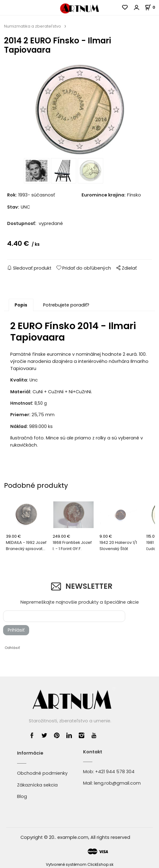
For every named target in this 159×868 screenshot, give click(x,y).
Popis (21, 305)
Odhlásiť (12, 648)
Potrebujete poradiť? (66, 305)
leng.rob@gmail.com (117, 783)
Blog (22, 796)
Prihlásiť (16, 630)
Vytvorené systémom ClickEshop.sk (80, 864)
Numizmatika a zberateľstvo (33, 26)
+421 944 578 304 (115, 772)
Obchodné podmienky (42, 773)
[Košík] (152, 7)
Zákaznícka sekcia (37, 785)
